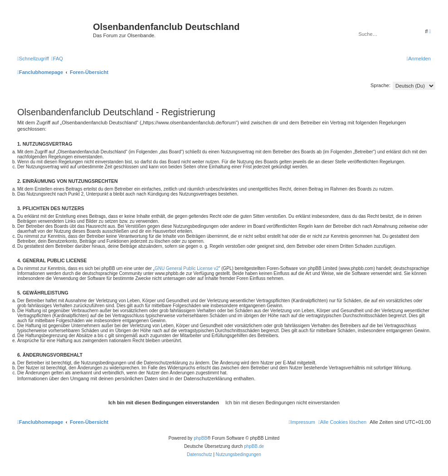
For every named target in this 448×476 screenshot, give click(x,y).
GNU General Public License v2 (187, 268)
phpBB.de (254, 446)
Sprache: (380, 85)
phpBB (200, 438)
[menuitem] (57, 59)
